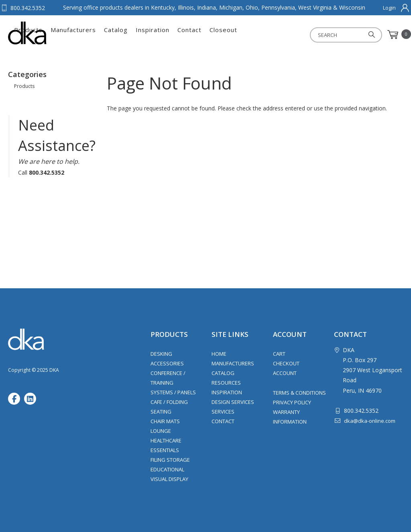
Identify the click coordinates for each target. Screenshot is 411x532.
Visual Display (169, 479)
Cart (279, 354)
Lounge (161, 431)
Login (389, 8)
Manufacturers (160, 35)
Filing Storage (170, 460)
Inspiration (239, 35)
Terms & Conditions (299, 393)
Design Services (233, 402)
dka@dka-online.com (370, 421)
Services (223, 412)
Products (115, 35)
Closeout (310, 35)
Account (285, 373)
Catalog (202, 35)
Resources (226, 383)
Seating (161, 412)
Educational (167, 469)
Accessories (167, 363)
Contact (276, 35)
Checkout (286, 363)
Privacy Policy (292, 402)
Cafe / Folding (169, 402)
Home (219, 354)
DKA (48, 33)
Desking (161, 354)
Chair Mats (165, 421)
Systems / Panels (173, 392)
